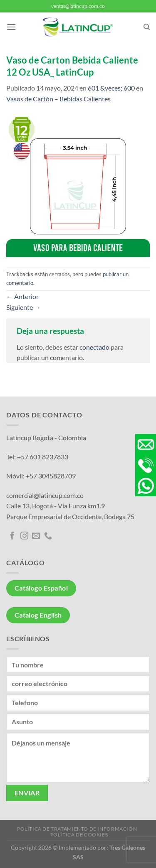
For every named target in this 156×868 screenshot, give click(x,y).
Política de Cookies (79, 835)
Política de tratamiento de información (77, 829)
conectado (94, 347)
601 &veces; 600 (111, 88)
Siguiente (24, 307)
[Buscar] (147, 27)
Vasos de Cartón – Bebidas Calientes (58, 99)
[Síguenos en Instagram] (24, 536)
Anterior (22, 296)
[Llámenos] (48, 536)
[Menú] (11, 27)
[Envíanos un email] (36, 536)
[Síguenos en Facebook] (12, 536)
